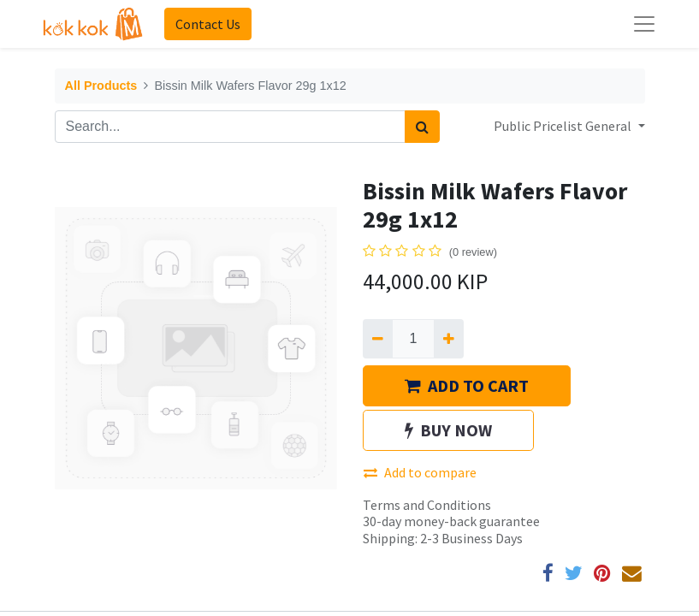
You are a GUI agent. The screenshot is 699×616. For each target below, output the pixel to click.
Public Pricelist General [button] (564, 126)
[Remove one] (378, 339)
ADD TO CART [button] (467, 385)
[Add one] (449, 339)
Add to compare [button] (420, 472)
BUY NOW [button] (448, 430)
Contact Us (208, 24)
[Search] (422, 127)
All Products (101, 86)
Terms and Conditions (427, 505)
